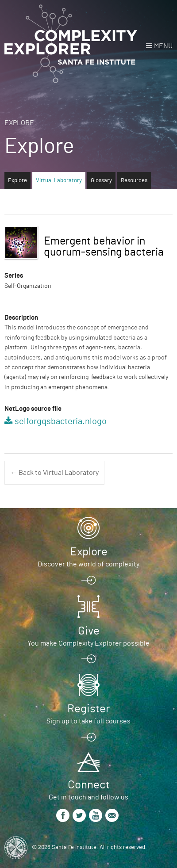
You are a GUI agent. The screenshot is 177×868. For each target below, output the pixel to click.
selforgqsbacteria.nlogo (61, 421)
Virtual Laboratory (59, 181)
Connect (89, 785)
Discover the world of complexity (88, 564)
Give (89, 631)
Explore (19, 123)
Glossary (101, 181)
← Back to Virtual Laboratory (54, 473)
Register (88, 709)
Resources (134, 181)
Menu (163, 46)
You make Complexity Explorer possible (88, 643)
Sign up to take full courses (88, 721)
